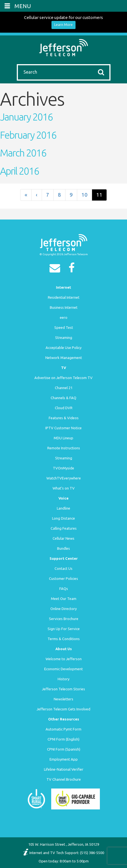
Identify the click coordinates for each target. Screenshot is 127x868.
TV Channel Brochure (64, 779)
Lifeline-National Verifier (64, 769)
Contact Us (63, 568)
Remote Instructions (64, 448)
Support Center (64, 558)
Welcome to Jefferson (64, 659)
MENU (23, 6)
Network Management (64, 358)
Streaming (64, 337)
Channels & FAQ (63, 398)
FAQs (64, 589)
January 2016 (26, 117)
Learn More (63, 25)
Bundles (63, 548)
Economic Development (63, 669)
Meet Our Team (64, 599)
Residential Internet (64, 297)
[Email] (56, 270)
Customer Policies (63, 578)
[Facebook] (73, 270)
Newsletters (63, 699)
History (63, 679)
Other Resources (64, 719)
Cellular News (63, 538)
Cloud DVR (64, 408)
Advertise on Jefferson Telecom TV (63, 378)
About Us (64, 649)
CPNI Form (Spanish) (64, 749)
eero (64, 317)
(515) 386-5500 (92, 853)
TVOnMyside (63, 468)
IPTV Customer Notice (63, 428)
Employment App (64, 759)
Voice (63, 498)
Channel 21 (64, 388)
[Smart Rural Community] (36, 799)
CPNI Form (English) (63, 739)
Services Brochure (64, 619)
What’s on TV (64, 488)
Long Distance (63, 518)
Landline (63, 508)
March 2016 (23, 153)
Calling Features (64, 528)
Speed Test (64, 327)
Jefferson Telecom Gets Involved (63, 709)
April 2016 (19, 171)
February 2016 (28, 135)
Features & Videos (64, 418)
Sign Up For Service (64, 629)
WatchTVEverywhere (64, 478)
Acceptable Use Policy (63, 348)
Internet (63, 287)
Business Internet (64, 307)
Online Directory (63, 609)
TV (63, 368)
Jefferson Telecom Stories (63, 689)
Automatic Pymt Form (63, 729)
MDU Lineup (63, 438)
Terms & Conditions (64, 639)
